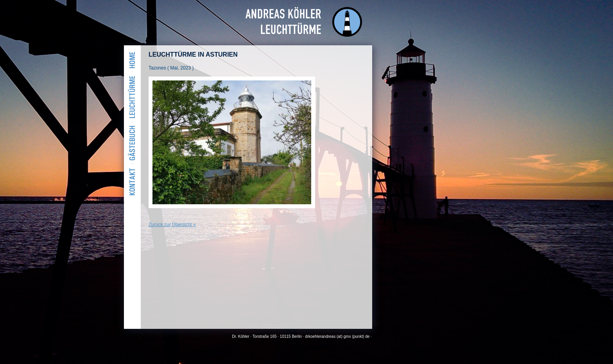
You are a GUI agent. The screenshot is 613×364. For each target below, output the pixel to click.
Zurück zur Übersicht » (172, 225)
